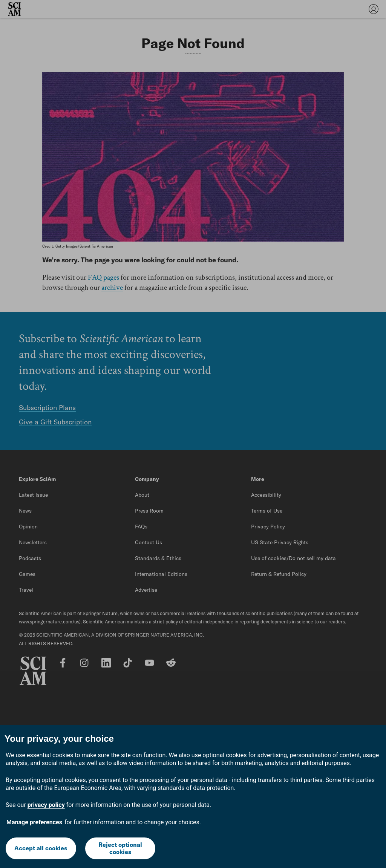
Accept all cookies (41, 848)
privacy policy (46, 805)
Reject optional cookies (120, 848)
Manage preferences (34, 822)
